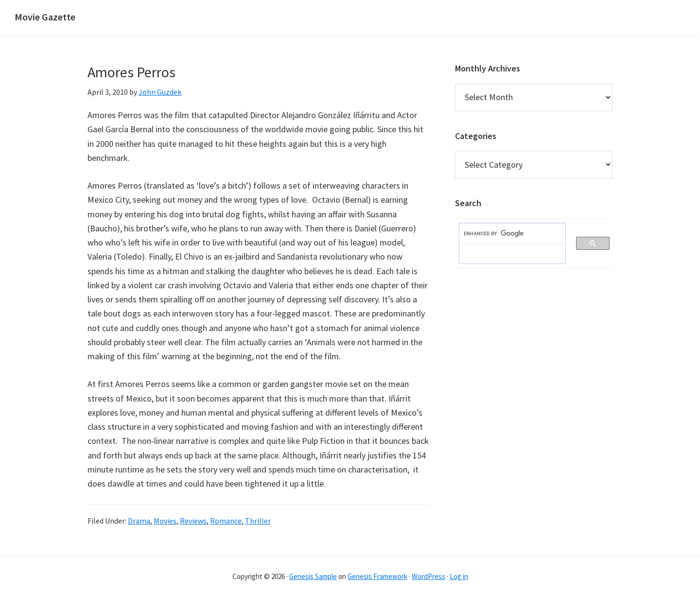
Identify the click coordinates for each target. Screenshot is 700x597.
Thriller (258, 521)
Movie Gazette (45, 17)
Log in (459, 576)
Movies (165, 521)
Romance (226, 521)
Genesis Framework (377, 576)
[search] (507, 234)
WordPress (429, 576)
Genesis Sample (313, 576)
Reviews (193, 521)
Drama (139, 521)
